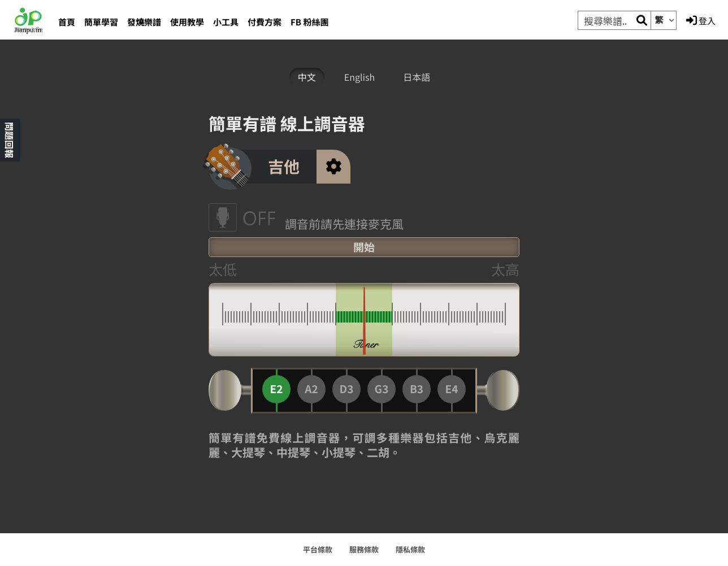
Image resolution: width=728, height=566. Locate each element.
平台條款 (318, 549)
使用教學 (187, 22)
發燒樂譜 (144, 22)
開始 (364, 247)
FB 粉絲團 (309, 22)
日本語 (417, 77)
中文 (307, 77)
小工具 (226, 22)
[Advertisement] (146, 284)
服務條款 (364, 549)
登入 (701, 21)
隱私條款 (410, 549)
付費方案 (265, 22)
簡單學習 (101, 22)
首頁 (67, 22)
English (359, 77)
